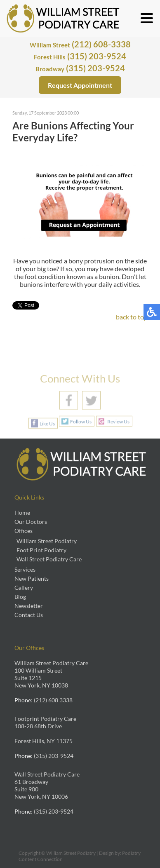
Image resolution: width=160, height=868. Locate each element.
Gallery (24, 588)
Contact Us (29, 615)
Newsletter (29, 606)
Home (22, 513)
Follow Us (81, 421)
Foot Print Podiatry (41, 550)
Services (25, 569)
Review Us (118, 421)
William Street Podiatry (47, 541)
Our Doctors (31, 522)
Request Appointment (80, 85)
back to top (132, 317)
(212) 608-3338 (80, 44)
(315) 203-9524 (80, 56)
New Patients (32, 578)
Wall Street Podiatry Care (49, 559)
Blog (20, 597)
